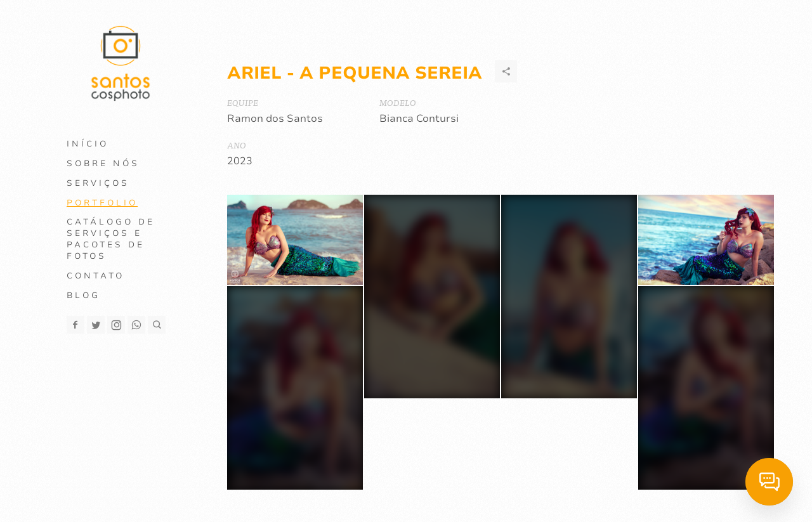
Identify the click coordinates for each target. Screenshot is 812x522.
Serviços (98, 183)
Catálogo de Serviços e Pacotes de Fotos (111, 239)
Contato (95, 276)
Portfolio (102, 203)
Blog (83, 296)
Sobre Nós (103, 164)
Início (88, 144)
